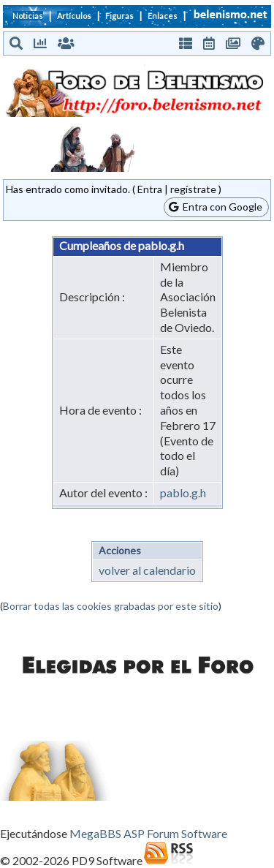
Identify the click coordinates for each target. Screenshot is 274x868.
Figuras (119, 16)
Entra (150, 189)
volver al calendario (147, 570)
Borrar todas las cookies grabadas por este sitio (111, 606)
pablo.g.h (183, 493)
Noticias (28, 16)
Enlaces (163, 16)
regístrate (193, 189)
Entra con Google (216, 207)
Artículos (74, 16)
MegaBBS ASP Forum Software (148, 833)
